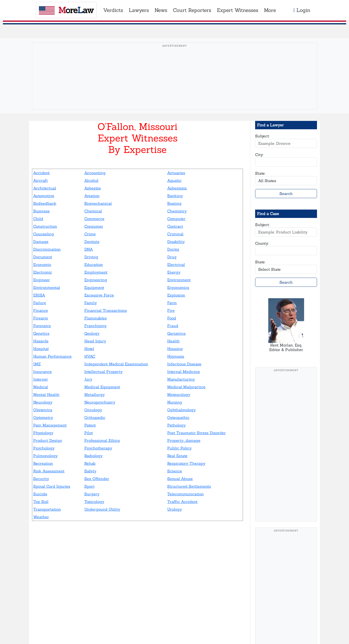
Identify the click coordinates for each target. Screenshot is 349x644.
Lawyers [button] (139, 10)
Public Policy (179, 448)
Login (302, 10)
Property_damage (184, 440)
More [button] (270, 10)
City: (259, 155)
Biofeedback (45, 203)
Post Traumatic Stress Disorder (196, 433)
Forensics (42, 326)
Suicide (40, 494)
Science (175, 471)
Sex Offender (97, 479)
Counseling (44, 234)
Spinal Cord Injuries (52, 486)
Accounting (95, 173)
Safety (90, 471)
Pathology (176, 425)
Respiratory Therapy (186, 463)
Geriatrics (176, 333)
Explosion (176, 295)
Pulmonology (45, 456)
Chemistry (177, 211)
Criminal (175, 234)
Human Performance (52, 356)
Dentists (92, 242)
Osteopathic (178, 417)
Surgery (92, 494)
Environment (179, 280)
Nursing (175, 402)
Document (43, 257)
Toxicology (94, 502)
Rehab (90, 463)
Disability (176, 242)
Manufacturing (181, 379)
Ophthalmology (181, 410)
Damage (41, 242)
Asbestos (93, 188)
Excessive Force (99, 295)
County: (262, 243)
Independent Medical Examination (116, 364)
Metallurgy (94, 395)
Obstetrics (43, 410)
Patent (90, 425)
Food (172, 318)
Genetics (41, 333)
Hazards (41, 341)
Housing (175, 349)
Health (173, 341)
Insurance (43, 372)
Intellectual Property (103, 372)
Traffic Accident (182, 502)
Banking (175, 196)
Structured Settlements (189, 486)
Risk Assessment (49, 471)
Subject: (262, 136)
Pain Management (50, 425)
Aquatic (174, 180)
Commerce (94, 219)
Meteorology (179, 395)
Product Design (48, 440)
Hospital (41, 349)
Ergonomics (178, 287)
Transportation (47, 509)
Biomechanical (98, 203)
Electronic (43, 272)
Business (41, 211)
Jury (88, 379)
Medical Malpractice (186, 387)
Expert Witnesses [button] (238, 10)
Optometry (43, 417)
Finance (41, 310)
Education (94, 265)
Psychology (44, 448)
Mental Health (46, 395)
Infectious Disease (184, 364)
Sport (89, 486)
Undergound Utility (102, 509)
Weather (41, 517)
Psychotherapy (98, 448)
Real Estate (177, 456)
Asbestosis (177, 188)
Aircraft (40, 180)
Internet (40, 379)
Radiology (93, 456)
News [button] (161, 10)
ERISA (39, 295)
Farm (172, 303)
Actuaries (176, 173)
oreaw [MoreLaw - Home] (66, 10)
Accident (41, 173)
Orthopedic (95, 417)
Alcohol (91, 180)
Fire (171, 310)
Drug (172, 257)
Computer (176, 219)
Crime (90, 234)
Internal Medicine (184, 372)
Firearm (41, 318)
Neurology (43, 402)
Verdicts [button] (113, 10)
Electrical (176, 265)
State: (260, 173)
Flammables (96, 318)
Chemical (93, 211)
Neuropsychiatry (100, 402)
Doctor (173, 249)
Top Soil (41, 502)
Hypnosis (176, 356)
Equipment (94, 287)
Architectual (45, 188)
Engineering (96, 280)
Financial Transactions (106, 310)
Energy (174, 272)
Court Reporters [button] (192, 10)
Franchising (95, 326)
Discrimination (47, 249)
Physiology (43, 433)
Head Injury (95, 341)
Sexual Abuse (180, 479)
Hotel (89, 349)
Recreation (43, 463)
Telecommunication (185, 494)
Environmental (47, 287)
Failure (40, 303)
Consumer (94, 226)
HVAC (90, 356)
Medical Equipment (102, 387)
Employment (96, 272)
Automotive (44, 196)
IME (37, 364)
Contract (175, 226)
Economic (42, 265)
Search (286, 194)
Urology (174, 509)
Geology (92, 333)
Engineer (42, 280)
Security (41, 479)
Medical (41, 387)
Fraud (173, 326)
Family (91, 303)
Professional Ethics (102, 440)
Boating (174, 203)
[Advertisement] (175, 83)
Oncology (93, 410)
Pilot (89, 433)
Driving (91, 257)
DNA (89, 249)
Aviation (92, 196)
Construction (45, 226)
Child (38, 219)
